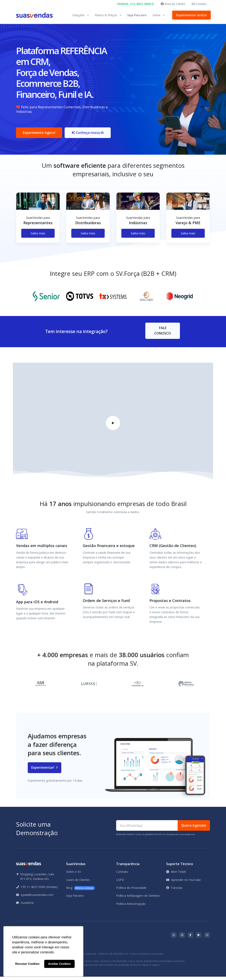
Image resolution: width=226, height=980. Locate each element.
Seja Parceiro (137, 15)
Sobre (156, 15)
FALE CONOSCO (163, 334)
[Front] (34, 15)
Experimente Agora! (39, 134)
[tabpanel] (38, 224)
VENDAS (136, 4)
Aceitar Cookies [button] (59, 964)
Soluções (78, 15)
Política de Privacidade (131, 891)
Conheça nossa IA (89, 134)
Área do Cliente (173, 4)
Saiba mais (38, 237)
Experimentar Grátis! (191, 15)
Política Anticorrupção (131, 907)
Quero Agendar (194, 829)
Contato (199, 4)
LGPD (120, 883)
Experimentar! (45, 771)
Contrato (122, 875)
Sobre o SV (73, 875)
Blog (80, 891)
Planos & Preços (106, 15)
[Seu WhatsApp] (147, 829)
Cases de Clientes (78, 883)
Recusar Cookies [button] (27, 964)
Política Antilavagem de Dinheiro (138, 899)
